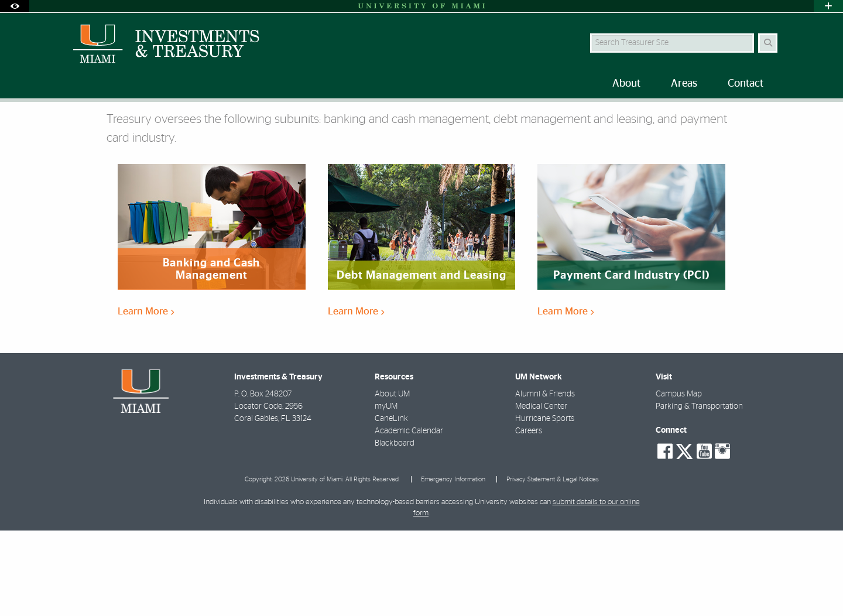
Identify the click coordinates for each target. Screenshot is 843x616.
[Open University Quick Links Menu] (828, 6)
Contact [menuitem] (746, 84)
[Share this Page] (772, 119)
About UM (392, 480)
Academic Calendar (409, 516)
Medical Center (541, 492)
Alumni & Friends (545, 480)
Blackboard (395, 529)
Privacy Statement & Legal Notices (553, 565)
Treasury (153, 126)
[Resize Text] (744, 119)
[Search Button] (768, 43)
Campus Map (679, 480)
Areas (109, 126)
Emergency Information (453, 565)
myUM (386, 492)
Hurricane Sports (545, 504)
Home (71, 126)
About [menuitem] (626, 84)
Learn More (146, 397)
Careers (529, 516)
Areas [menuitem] (684, 84)
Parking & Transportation (699, 492)
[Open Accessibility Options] (15, 6)
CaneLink (391, 504)
